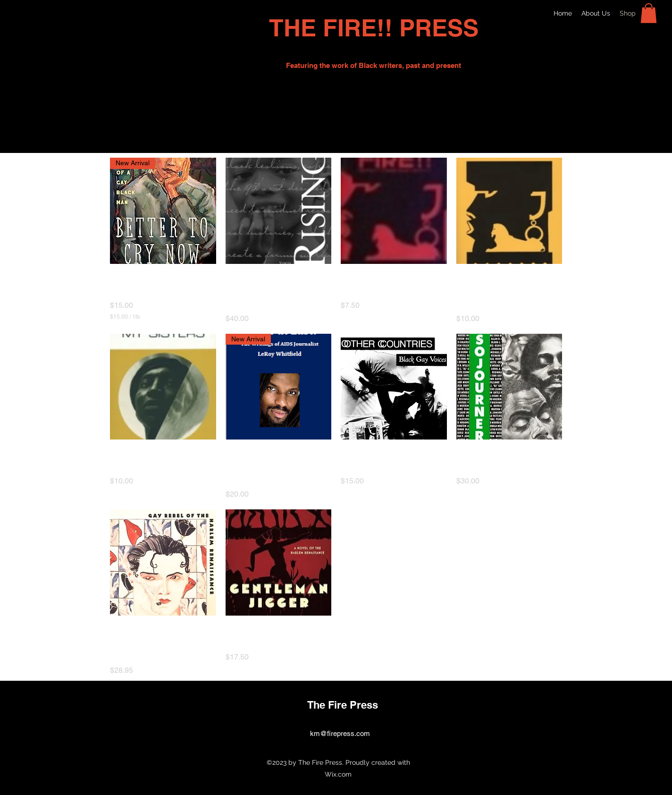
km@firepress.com (340, 733)
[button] (649, 13)
